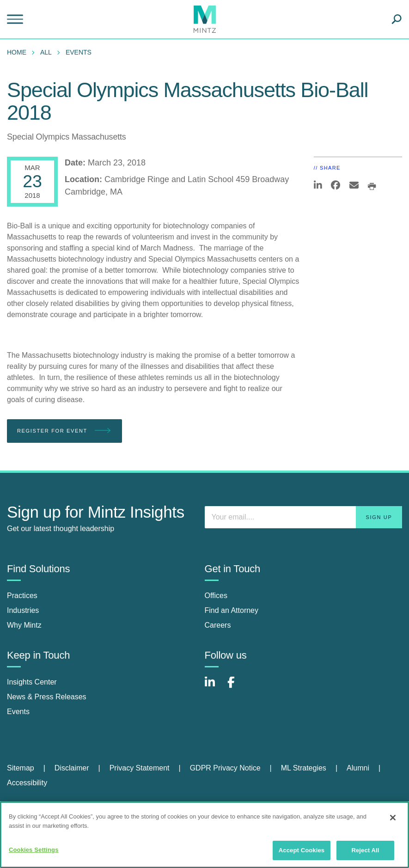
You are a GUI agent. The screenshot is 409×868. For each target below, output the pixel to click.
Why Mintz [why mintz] (24, 625)
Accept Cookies (302, 850)
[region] (204, 835)
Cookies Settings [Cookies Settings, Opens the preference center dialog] (34, 850)
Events (79, 52)
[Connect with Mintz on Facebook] (237, 687)
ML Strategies (304, 768)
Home (17, 52)
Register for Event (64, 431)
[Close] (393, 818)
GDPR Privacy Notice (225, 768)
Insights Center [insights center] (32, 682)
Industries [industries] (23, 610)
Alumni (358, 768)
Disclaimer (72, 768)
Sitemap (21, 768)
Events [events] (18, 712)
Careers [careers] (218, 625)
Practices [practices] (22, 596)
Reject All (365, 850)
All (46, 52)
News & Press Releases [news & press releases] (47, 697)
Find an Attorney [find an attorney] (232, 610)
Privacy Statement (140, 768)
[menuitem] (19, 52)
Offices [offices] (216, 596)
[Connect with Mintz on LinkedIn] (214, 687)
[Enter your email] (304, 517)
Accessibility (27, 783)
